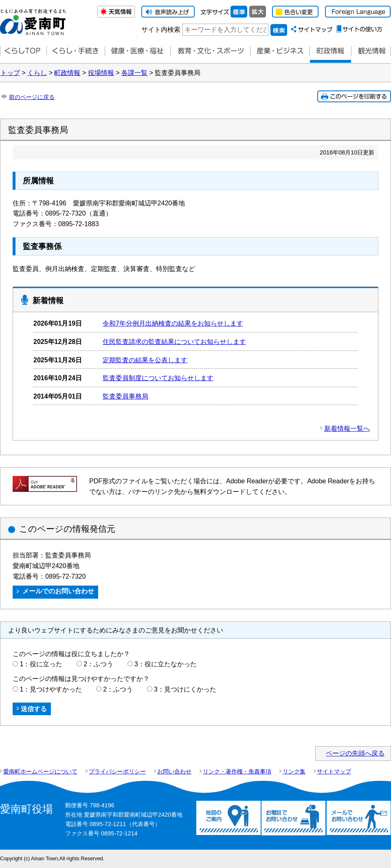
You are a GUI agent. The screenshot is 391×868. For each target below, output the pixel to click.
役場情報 (101, 73)
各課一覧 (134, 73)
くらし (37, 73)
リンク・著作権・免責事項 (237, 771)
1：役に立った (41, 664)
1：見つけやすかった (51, 689)
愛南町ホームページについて (40, 771)
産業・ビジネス (280, 51)
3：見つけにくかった (185, 689)
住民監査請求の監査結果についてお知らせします (174, 342)
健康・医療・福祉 (137, 51)
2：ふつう (98, 664)
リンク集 (294, 771)
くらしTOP (23, 51)
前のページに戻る (32, 97)
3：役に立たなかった (166, 664)
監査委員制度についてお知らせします (158, 378)
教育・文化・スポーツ (210, 51)
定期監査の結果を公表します (145, 360)
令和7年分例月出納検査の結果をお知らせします (173, 323)
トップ (10, 73)
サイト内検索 (161, 30)
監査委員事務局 (125, 396)
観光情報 (371, 51)
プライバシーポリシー (117, 771)
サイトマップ (334, 771)
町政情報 (330, 51)
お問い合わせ (174, 771)
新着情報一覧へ (347, 428)
